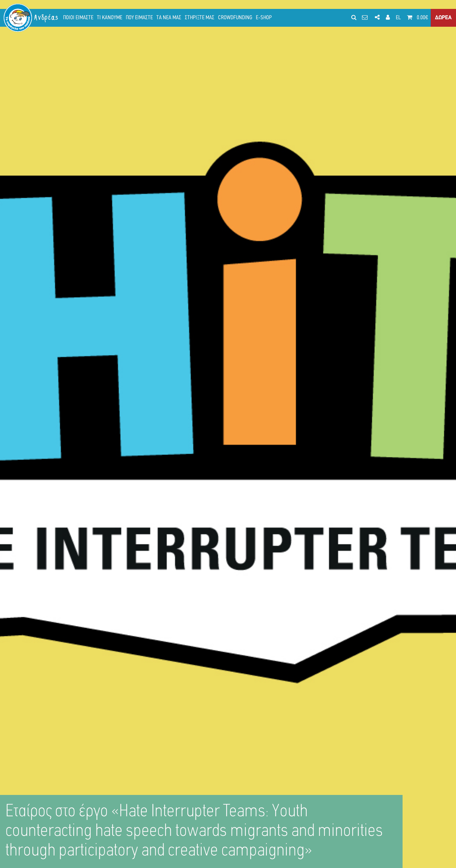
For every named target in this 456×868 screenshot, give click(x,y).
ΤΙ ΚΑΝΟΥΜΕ (110, 18)
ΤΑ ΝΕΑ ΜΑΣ (169, 18)
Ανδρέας (47, 18)
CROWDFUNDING (235, 18)
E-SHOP (264, 18)
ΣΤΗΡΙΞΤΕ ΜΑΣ (200, 18)
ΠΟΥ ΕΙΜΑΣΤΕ (139, 18)
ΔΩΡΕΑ (443, 18)
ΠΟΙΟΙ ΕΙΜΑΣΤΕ (78, 18)
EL (398, 18)
